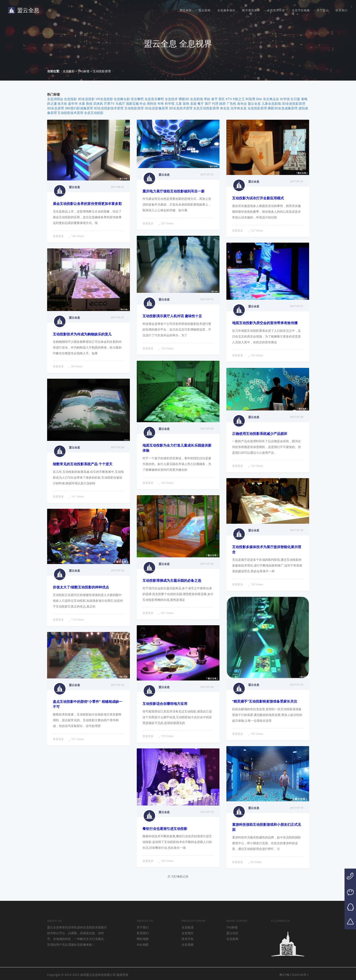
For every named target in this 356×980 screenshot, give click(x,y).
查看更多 (58, 236)
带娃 (207, 99)
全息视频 (188, 945)
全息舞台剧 (122, 99)
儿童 (179, 104)
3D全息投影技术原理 (109, 108)
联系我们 (342, 10)
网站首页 (186, 10)
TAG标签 (84, 71)
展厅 (208, 104)
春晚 (304, 99)
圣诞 (193, 104)
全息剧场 (197, 99)
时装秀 (251, 99)
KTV (229, 99)
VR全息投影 (104, 99)
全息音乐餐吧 (154, 99)
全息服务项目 (226, 10)
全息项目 (188, 933)
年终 (161, 104)
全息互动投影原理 (206, 108)
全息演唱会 (55, 99)
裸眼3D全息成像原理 (282, 108)
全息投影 (69, 71)
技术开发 (188, 939)
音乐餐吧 (137, 99)
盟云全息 (24, 10)
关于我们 (143, 927)
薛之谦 (52, 104)
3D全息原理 (56, 108)
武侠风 (98, 104)
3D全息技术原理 (181, 108)
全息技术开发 (276, 10)
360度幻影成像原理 (79, 108)
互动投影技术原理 (70, 113)
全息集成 (188, 927)
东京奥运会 (271, 99)
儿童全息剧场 (271, 104)
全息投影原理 (257, 108)
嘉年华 (73, 104)
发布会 (242, 104)
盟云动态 (232, 933)
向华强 (285, 99)
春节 (214, 99)
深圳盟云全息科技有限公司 (98, 975)
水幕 (82, 104)
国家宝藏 (132, 104)
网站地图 (143, 939)
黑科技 (152, 104)
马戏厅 (120, 104)
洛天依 (62, 104)
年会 (143, 104)
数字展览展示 (251, 10)
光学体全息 (239, 108)
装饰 (186, 104)
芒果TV (109, 104)
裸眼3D (184, 99)
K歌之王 (239, 99)
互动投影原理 (134, 108)
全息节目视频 (301, 10)
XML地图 (143, 945)
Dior (259, 99)
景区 (222, 99)
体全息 (225, 108)
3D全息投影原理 (293, 104)
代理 (215, 104)
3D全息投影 (86, 99)
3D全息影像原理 (156, 108)
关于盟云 (323, 10)
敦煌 (89, 104)
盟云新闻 (205, 10)
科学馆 (170, 104)
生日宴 (295, 99)
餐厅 (201, 104)
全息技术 (171, 99)
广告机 (231, 104)
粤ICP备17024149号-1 (294, 975)
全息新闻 (232, 939)
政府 (222, 104)
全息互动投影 (94, 113)
